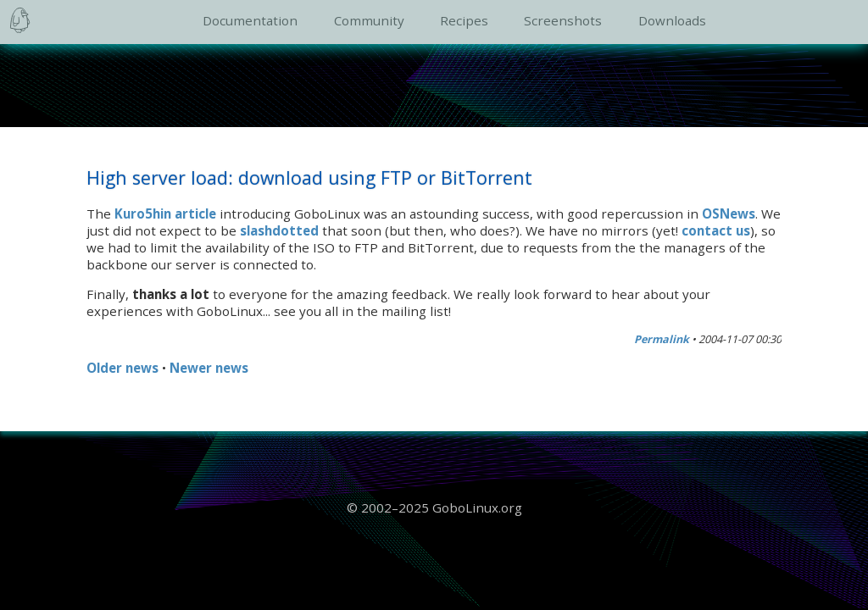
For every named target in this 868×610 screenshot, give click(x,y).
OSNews (729, 213)
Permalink (662, 339)
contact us (716, 230)
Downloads (672, 20)
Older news (122, 368)
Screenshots (563, 20)
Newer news (209, 368)
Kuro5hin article (165, 213)
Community (369, 20)
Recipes (464, 20)
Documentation (250, 20)
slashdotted (279, 230)
